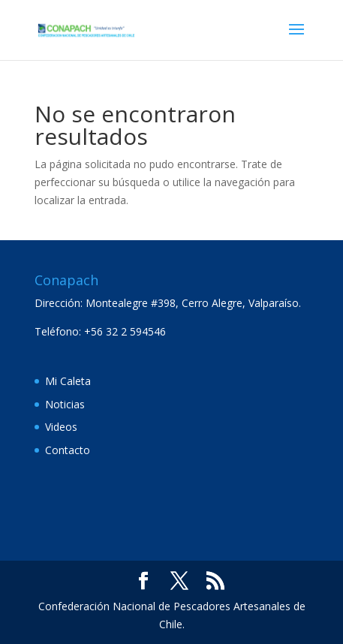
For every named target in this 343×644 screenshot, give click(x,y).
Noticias (65, 404)
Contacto (68, 450)
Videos (61, 427)
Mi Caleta (68, 381)
